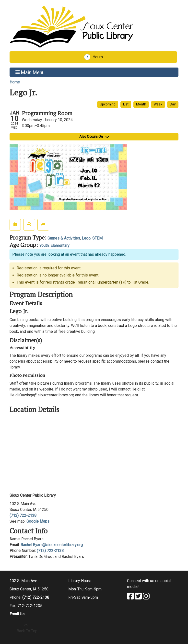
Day (173, 104)
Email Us (17, 614)
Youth (44, 246)
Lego (86, 238)
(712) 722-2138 (23, 515)
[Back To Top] (26, 628)
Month (141, 104)
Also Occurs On (94, 137)
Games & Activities (64, 238)
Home (15, 82)
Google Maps (38, 521)
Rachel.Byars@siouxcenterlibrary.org (52, 545)
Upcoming (108, 104)
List (126, 104)
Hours (99, 57)
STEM (97, 238)
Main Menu (30, 72)
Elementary (60, 246)
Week (158, 104)
